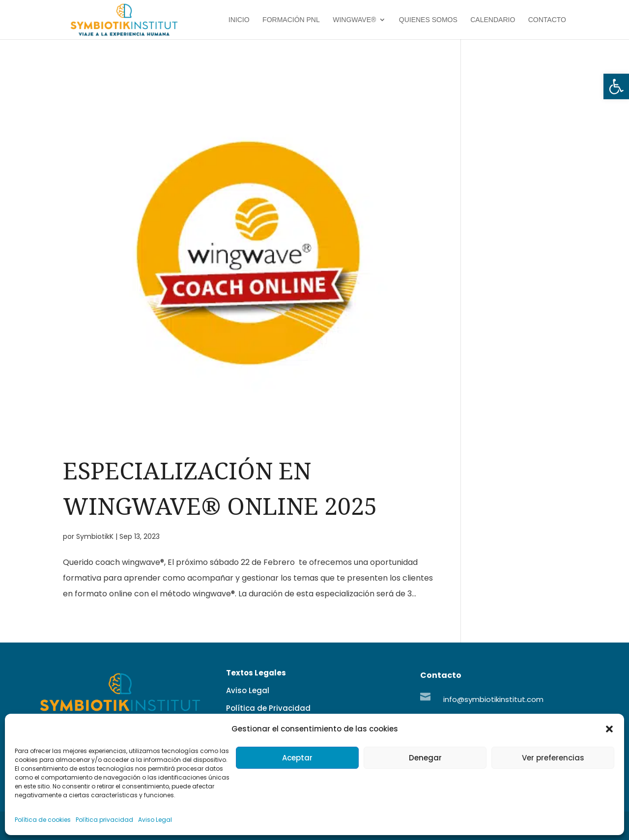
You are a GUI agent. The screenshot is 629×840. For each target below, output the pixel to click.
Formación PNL (291, 20)
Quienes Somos (428, 20)
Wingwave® (354, 20)
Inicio (239, 20)
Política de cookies (43, 820)
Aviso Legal (155, 820)
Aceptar (297, 758)
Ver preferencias (553, 758)
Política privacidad (104, 820)
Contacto (547, 20)
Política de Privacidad (268, 708)
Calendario (493, 20)
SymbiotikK (95, 536)
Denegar (425, 758)
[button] (616, 86)
